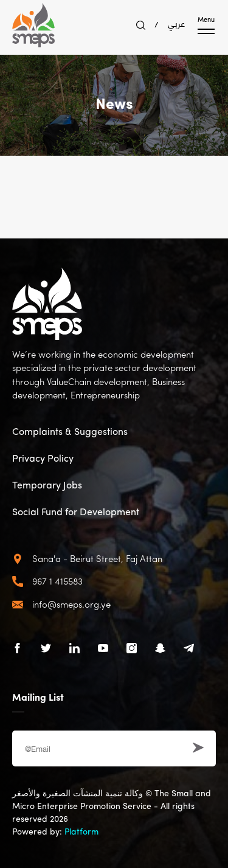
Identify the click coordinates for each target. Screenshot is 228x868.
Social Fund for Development (76, 513)
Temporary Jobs (47, 486)
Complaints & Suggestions (70, 432)
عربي (177, 23)
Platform (81, 832)
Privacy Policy (43, 459)
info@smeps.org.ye (71, 606)
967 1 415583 (57, 582)
